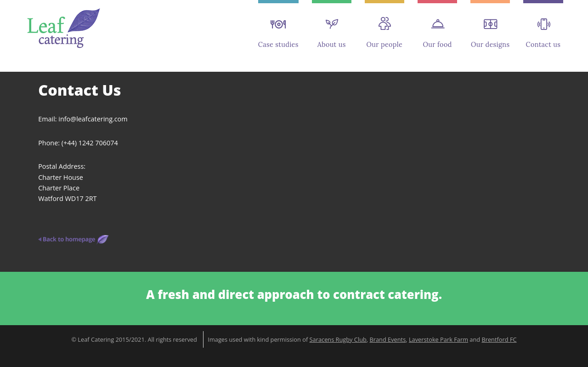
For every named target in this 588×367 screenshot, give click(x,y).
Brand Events (387, 339)
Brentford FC (499, 339)
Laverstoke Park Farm (438, 339)
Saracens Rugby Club (338, 339)
